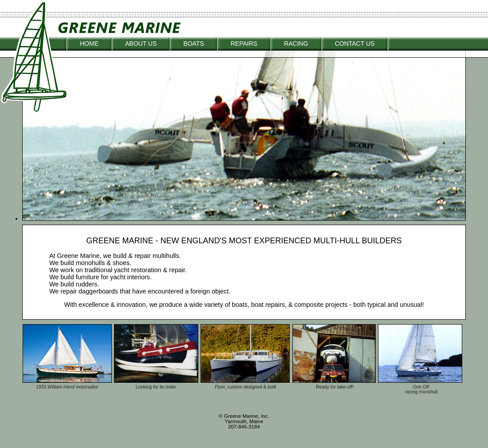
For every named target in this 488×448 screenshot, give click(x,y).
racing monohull (421, 392)
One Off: (421, 387)
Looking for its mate (156, 387)
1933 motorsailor (67, 387)
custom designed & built (252, 387)
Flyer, (221, 387)
